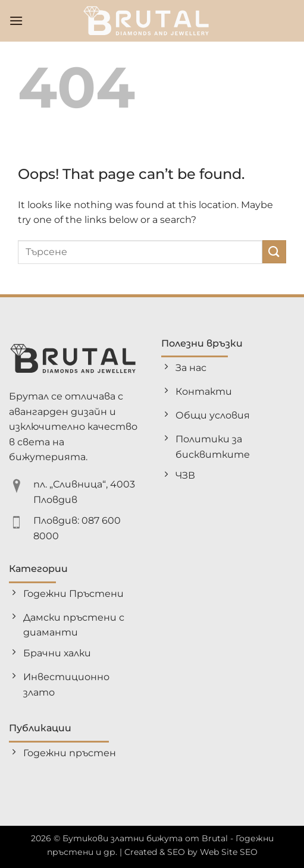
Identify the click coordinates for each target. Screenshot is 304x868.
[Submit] (274, 252)
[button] (16, 21)
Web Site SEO (229, 852)
